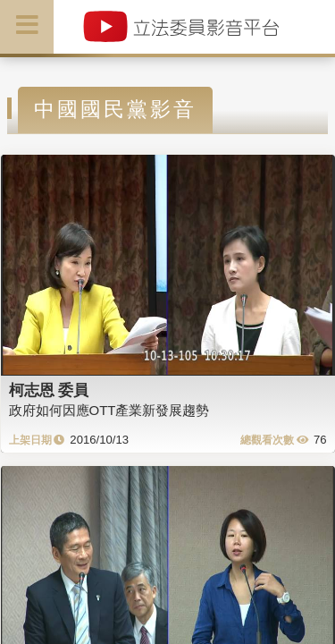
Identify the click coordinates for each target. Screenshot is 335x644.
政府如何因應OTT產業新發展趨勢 (109, 410)
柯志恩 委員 (49, 390)
